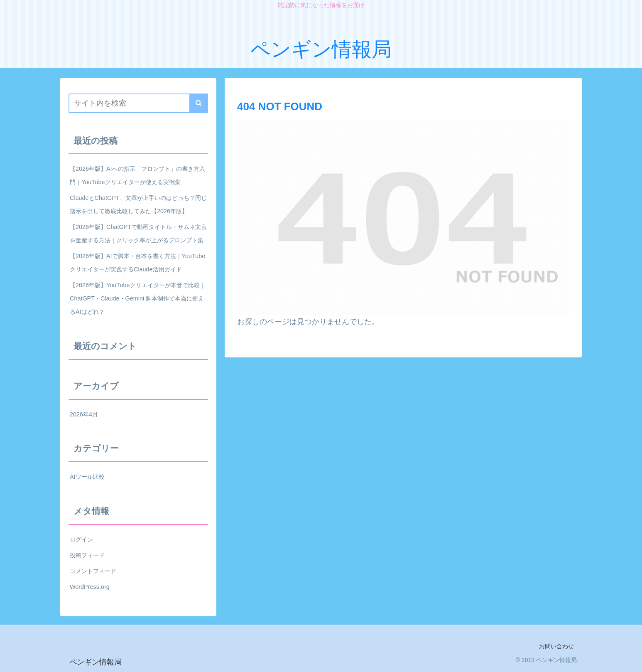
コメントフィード (93, 571)
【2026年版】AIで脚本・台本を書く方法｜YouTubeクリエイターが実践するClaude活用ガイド (137, 263)
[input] (138, 103)
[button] (199, 103)
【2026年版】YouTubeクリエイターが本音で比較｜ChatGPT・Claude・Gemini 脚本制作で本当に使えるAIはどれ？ (138, 298)
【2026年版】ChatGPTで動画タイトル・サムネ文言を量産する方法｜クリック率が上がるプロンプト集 (138, 234)
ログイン (81, 539)
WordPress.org (90, 587)
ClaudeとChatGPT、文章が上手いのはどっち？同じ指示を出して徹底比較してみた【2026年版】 (138, 204)
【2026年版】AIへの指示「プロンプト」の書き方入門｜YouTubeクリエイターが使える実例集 (137, 175)
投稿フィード (87, 555)
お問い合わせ (556, 646)
